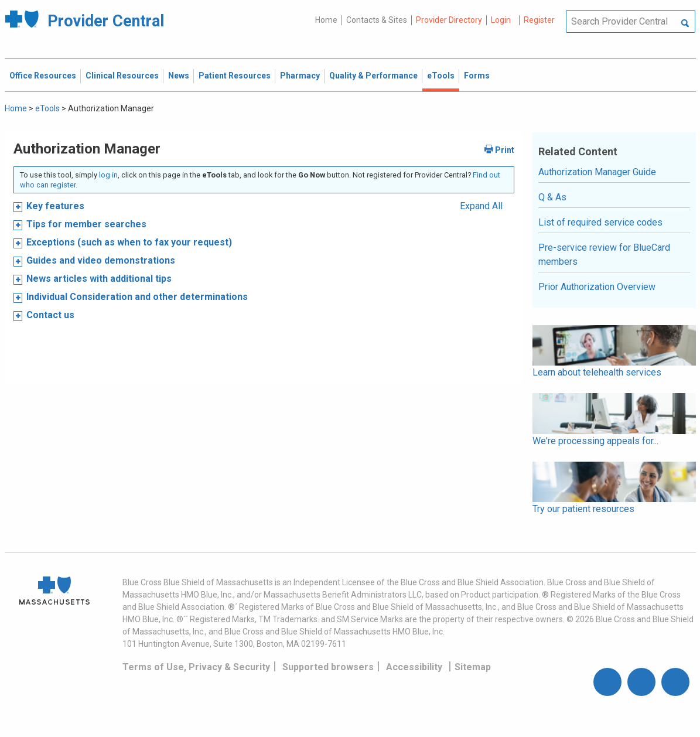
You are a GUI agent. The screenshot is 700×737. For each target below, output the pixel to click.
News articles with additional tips (99, 279)
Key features (55, 206)
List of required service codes (600, 222)
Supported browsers (328, 667)
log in (108, 175)
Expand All (481, 206)
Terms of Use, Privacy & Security (196, 667)
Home (326, 20)
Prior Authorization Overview (597, 287)
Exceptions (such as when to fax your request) (129, 242)
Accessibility (414, 667)
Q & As (552, 197)
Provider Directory (449, 20)
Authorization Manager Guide (597, 172)
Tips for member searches (86, 224)
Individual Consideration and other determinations (137, 297)
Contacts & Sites (377, 20)
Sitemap (473, 667)
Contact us (50, 315)
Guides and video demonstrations (101, 260)
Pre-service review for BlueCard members (604, 255)
